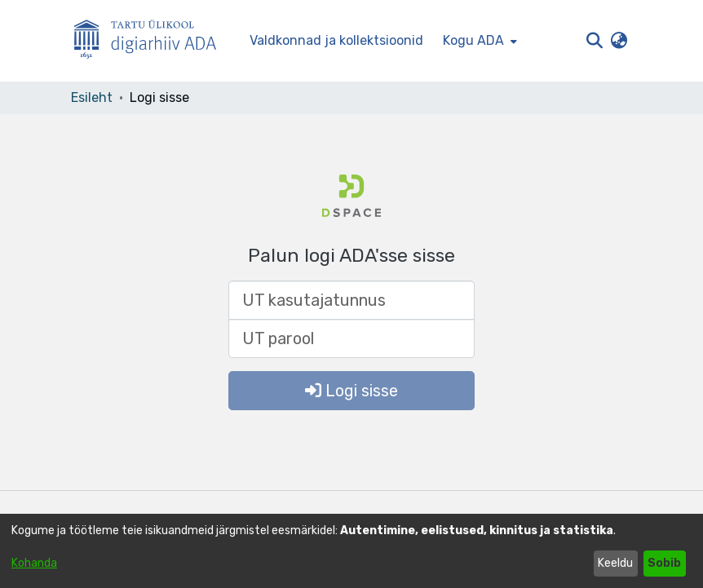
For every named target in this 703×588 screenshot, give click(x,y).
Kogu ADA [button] (473, 40)
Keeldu (615, 563)
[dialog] (351, 551)
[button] (594, 41)
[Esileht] (152, 41)
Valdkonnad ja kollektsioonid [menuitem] (336, 40)
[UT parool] (351, 338)
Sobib (664, 563)
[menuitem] (478, 41)
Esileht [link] (92, 97)
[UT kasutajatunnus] (351, 300)
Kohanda (34, 563)
